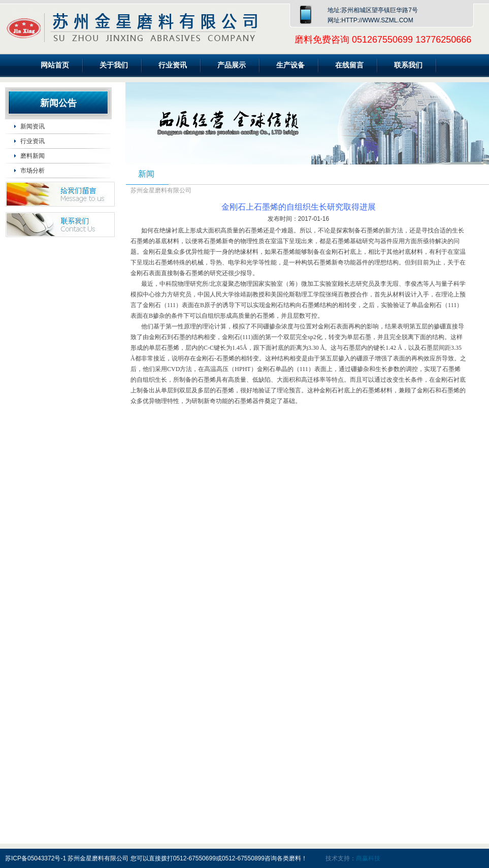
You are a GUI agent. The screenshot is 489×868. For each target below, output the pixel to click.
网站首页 (55, 65)
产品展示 (232, 65)
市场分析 (32, 171)
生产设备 (290, 65)
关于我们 (114, 65)
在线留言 (349, 65)
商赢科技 (368, 858)
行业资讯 (173, 65)
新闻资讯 (32, 126)
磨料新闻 (32, 156)
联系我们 (408, 65)
